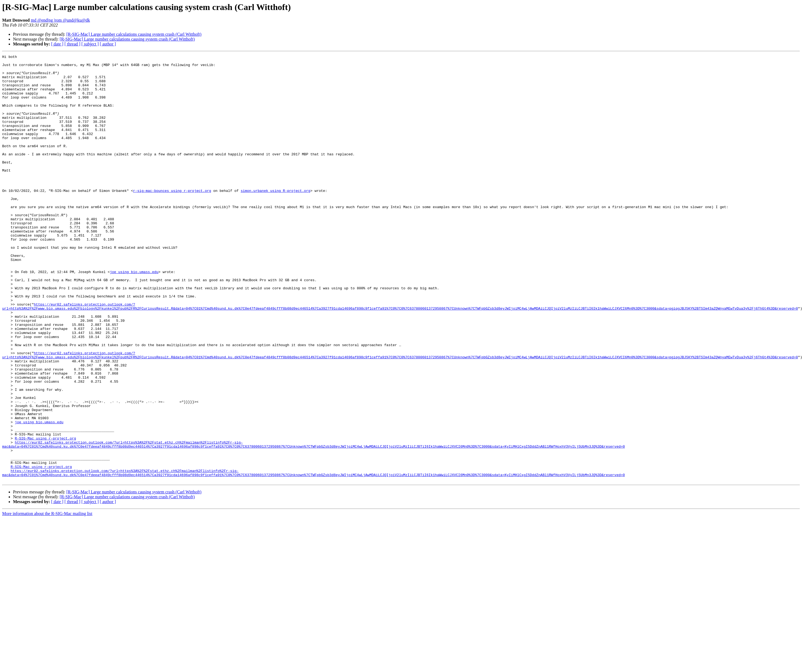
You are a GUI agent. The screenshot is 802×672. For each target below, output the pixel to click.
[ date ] (57, 44)
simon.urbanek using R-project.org (275, 218)
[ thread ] (72, 44)
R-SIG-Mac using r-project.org (45, 515)
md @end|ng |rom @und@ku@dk (60, 20)
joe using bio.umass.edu (134, 316)
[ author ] (108, 44)
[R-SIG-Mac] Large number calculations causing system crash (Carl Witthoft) (134, 34)
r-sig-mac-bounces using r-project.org (172, 218)
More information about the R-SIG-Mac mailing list (47, 599)
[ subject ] (90, 44)
